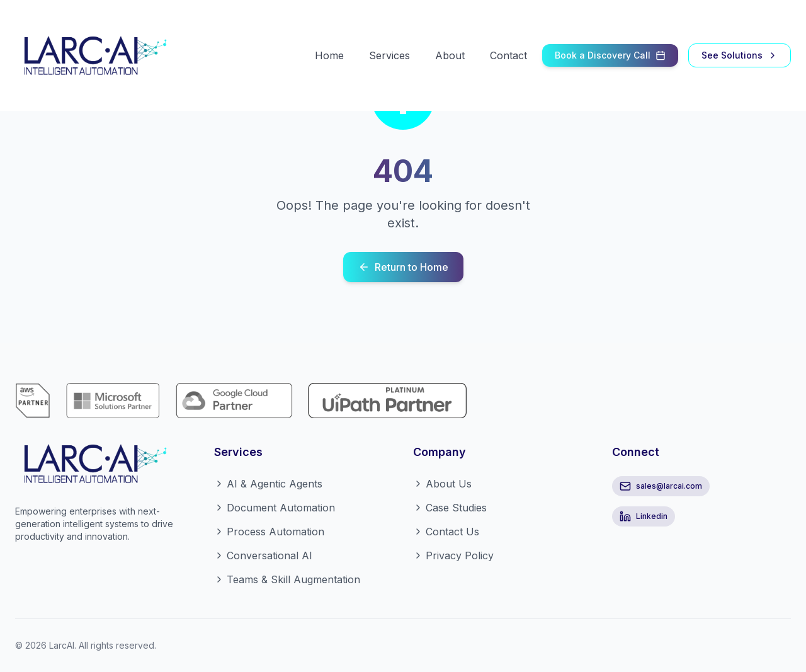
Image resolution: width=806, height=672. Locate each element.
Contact (508, 55)
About (450, 55)
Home (329, 55)
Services (389, 55)
